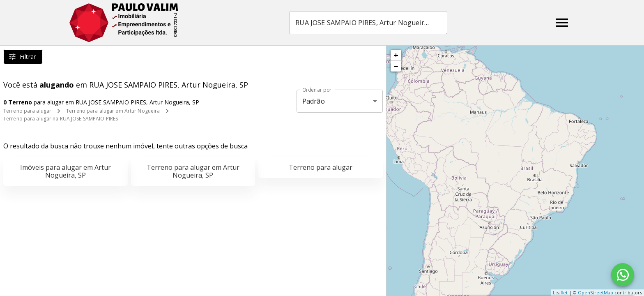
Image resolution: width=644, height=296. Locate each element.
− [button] (396, 66)
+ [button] (396, 55)
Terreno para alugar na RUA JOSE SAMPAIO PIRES (61, 119)
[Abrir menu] (562, 23)
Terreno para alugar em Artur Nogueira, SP (193, 171)
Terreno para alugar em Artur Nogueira (113, 111)
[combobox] (369, 23)
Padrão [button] (314, 101)
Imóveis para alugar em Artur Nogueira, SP (66, 171)
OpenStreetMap (596, 293)
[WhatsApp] (623, 275)
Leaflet (560, 293)
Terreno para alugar (27, 111)
